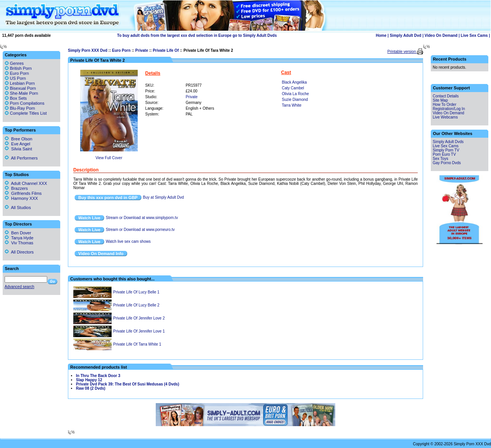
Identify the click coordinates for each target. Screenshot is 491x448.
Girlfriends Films (23, 193)
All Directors (19, 252)
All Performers (21, 158)
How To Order (445, 105)
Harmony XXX (21, 198)
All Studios (18, 208)
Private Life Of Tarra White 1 (137, 344)
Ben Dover (18, 233)
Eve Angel (17, 144)
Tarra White (292, 105)
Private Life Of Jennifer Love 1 (139, 331)
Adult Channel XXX (26, 183)
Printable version (402, 52)
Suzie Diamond (295, 100)
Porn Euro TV (444, 154)
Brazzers (16, 188)
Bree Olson (18, 139)
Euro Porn (121, 50)
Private (142, 50)
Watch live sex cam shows (128, 241)
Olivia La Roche (296, 94)
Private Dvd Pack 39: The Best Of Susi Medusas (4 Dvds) (128, 384)
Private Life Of (166, 50)
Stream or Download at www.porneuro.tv (140, 230)
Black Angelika (294, 82)
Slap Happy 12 (89, 380)
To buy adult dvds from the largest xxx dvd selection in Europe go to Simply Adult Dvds (197, 35)
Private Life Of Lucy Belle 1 (136, 292)
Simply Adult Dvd (405, 35)
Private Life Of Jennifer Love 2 (139, 318)
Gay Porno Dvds (447, 163)
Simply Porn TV (446, 150)
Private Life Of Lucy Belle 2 (136, 305)
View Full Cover (109, 158)
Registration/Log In (449, 109)
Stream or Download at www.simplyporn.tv (142, 218)
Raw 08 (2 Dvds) (91, 388)
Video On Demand (441, 35)
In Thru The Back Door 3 (98, 376)
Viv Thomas (19, 243)
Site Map (440, 100)
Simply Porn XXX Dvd (88, 50)
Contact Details (446, 96)
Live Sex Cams (474, 35)
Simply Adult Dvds (448, 142)
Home (381, 35)
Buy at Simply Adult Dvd (164, 197)
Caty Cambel (293, 88)
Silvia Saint (18, 149)
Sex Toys (440, 159)
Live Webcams (445, 117)
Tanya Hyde (19, 238)
